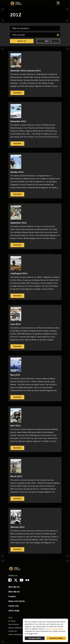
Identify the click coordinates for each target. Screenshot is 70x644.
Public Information (16, 635)
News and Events (17, 601)
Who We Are (14, 587)
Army (10, 618)
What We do (14, 592)
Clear (48, 41)
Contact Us (13, 631)
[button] (58, 3)
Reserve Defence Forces (17, 628)
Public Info (14, 606)
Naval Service (14, 624)
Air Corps (12, 621)
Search (22, 41)
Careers (12, 596)
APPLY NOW (14, 611)
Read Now (17, 93)
